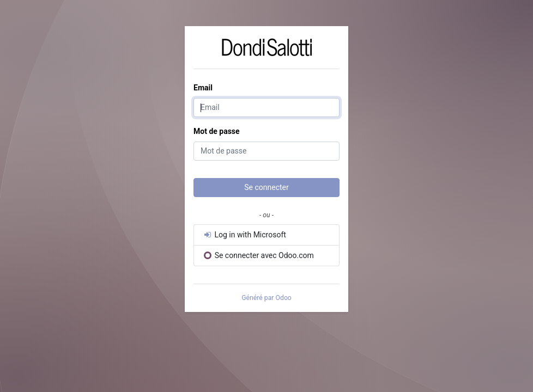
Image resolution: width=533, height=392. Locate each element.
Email (203, 88)
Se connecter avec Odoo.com (259, 255)
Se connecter (266, 187)
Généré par (266, 298)
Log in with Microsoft (244, 235)
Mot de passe (217, 131)
